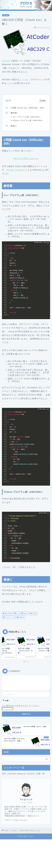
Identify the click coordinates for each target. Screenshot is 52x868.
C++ (17, 613)
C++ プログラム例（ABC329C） (27, 117)
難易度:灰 (21, 617)
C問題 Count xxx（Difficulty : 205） (28, 108)
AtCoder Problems (16, 170)
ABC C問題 (8, 613)
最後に (14, 126)
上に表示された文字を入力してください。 (21, 706)
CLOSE (43, 101)
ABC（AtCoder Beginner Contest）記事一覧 (23, 774)
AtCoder (6, 15)
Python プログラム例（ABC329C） (28, 120)
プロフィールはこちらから (16, 820)
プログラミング (9, 617)
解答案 (14, 113)
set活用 (34, 613)
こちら (23, 79)
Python (25, 613)
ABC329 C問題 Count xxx (26, 159)
